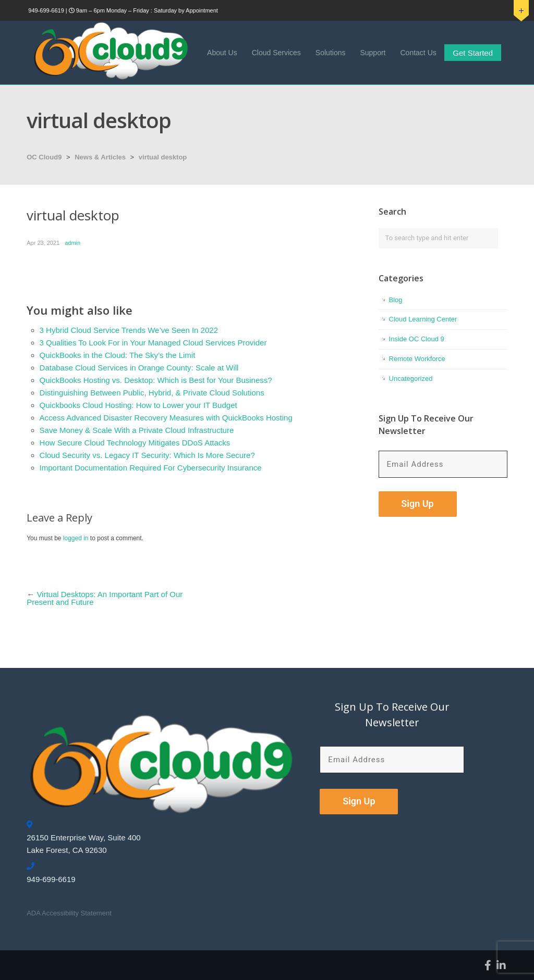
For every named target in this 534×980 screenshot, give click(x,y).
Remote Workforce (417, 359)
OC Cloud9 (44, 157)
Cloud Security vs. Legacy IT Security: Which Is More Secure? (147, 455)
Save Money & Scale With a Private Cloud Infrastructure (137, 430)
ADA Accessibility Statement (69, 913)
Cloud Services (276, 53)
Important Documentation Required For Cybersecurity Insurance (151, 468)
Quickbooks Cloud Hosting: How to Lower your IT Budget (138, 405)
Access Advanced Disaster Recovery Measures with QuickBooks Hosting (166, 418)
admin (72, 243)
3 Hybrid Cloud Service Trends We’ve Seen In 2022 (129, 330)
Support (373, 53)
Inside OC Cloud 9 (417, 339)
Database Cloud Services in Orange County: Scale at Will (139, 368)
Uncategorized (411, 379)
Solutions (331, 53)
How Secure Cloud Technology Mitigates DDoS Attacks (135, 443)
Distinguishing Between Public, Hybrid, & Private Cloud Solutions (152, 393)
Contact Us (418, 53)
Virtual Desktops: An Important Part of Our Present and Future (105, 598)
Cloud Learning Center (423, 319)
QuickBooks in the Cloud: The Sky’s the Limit (118, 355)
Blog (396, 300)
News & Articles (100, 157)
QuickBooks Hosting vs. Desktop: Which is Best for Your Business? (156, 380)
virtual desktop (163, 157)
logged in (76, 538)
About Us (222, 53)
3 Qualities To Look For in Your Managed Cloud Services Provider (153, 343)
